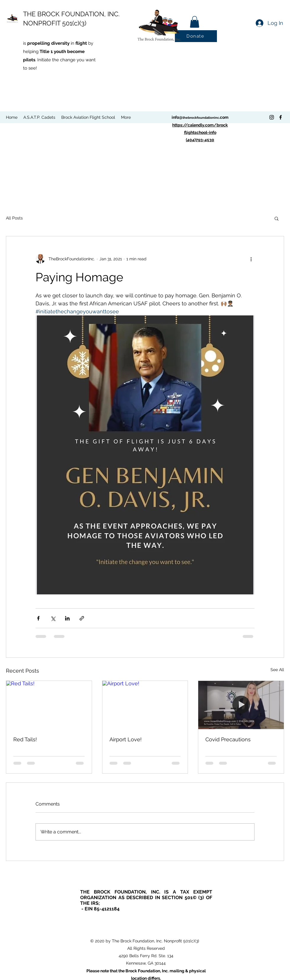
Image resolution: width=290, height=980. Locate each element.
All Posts (14, 218)
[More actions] (251, 259)
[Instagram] (272, 117)
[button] (195, 22)
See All (277, 670)
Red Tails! (25, 739)
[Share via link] (82, 618)
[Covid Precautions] (241, 705)
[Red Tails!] (49, 705)
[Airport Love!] (145, 705)
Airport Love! (126, 739)
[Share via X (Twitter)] (53, 618)
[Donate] (196, 36)
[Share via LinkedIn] (67, 618)
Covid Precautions (228, 739)
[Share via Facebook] (38, 618)
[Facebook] (281, 117)
